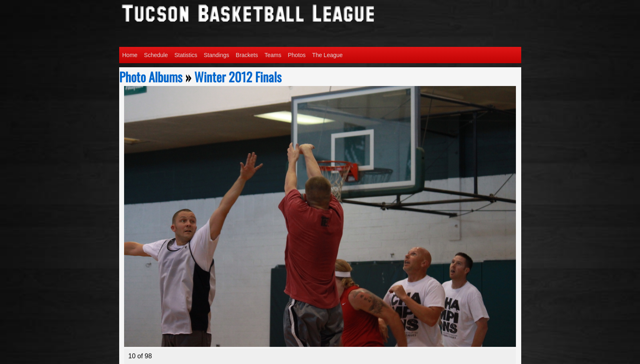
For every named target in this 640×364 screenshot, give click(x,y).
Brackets (247, 55)
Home (130, 55)
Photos (297, 55)
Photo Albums (151, 77)
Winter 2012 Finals (238, 77)
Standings (216, 55)
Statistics (186, 55)
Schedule (156, 55)
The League (328, 55)
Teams (273, 55)
